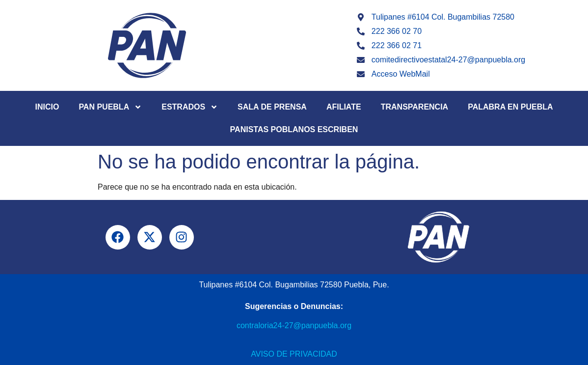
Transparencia (414, 107)
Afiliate (344, 107)
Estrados (190, 107)
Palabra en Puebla (510, 107)
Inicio (47, 107)
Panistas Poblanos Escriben (294, 129)
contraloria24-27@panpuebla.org (294, 325)
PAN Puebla (110, 107)
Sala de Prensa (272, 107)
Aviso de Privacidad (294, 354)
